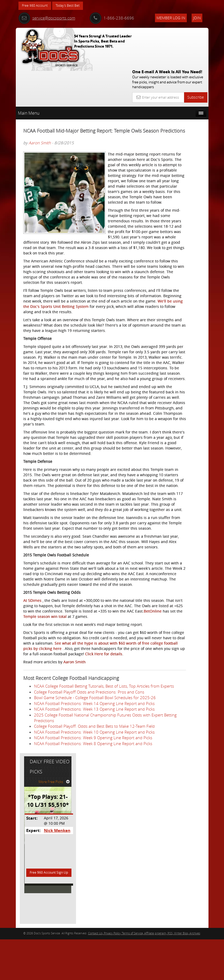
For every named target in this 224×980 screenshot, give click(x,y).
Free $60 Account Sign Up (181, 210)
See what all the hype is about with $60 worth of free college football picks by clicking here (78, 800)
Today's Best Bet (74, 6)
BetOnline (41, 760)
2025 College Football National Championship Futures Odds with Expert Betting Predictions (83, 906)
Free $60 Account (37, 6)
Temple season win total (93, 760)
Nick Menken (185, 163)
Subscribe (196, 58)
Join (197, 18)
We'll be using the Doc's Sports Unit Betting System (81, 333)
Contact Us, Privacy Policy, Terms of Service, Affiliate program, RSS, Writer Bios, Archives (144, 974)
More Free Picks (184, 114)
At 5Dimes (32, 739)
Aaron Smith (40, 110)
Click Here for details (87, 814)
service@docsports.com (47, 18)
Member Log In (171, 18)
